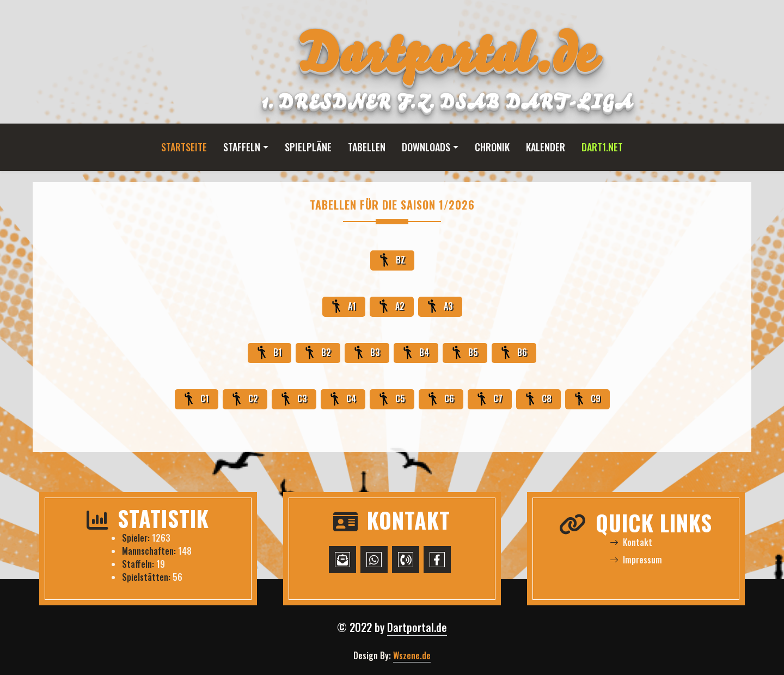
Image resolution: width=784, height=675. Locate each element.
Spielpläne (308, 147)
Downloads (426, 147)
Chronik (492, 147)
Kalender (546, 147)
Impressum (636, 560)
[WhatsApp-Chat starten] (374, 560)
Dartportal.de (417, 627)
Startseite (184, 147)
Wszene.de (412, 655)
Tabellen (367, 147)
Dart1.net (602, 147)
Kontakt (631, 542)
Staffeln (242, 147)
